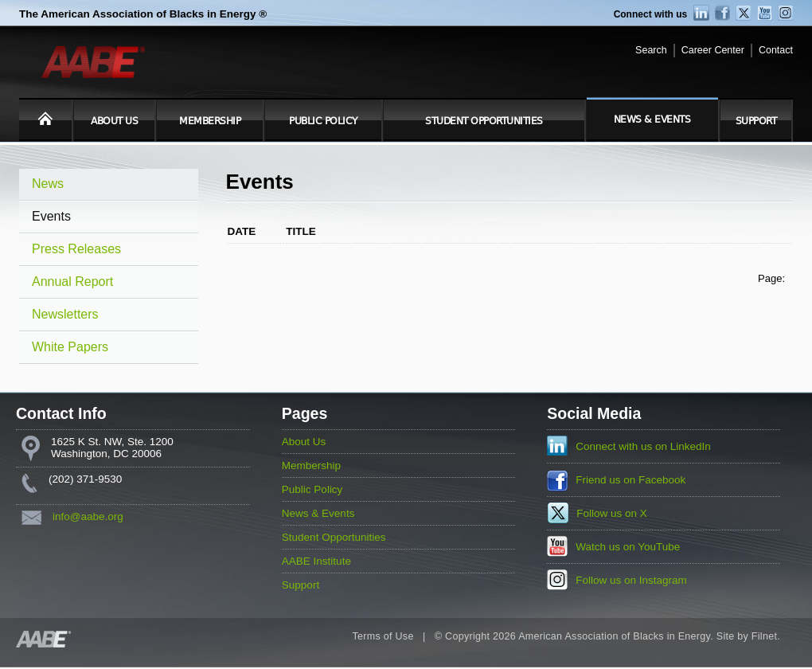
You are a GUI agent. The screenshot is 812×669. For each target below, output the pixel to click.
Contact (776, 50)
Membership (210, 121)
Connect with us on (643, 446)
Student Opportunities (484, 121)
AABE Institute (316, 561)
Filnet (764, 636)
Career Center (713, 50)
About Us (114, 121)
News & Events (652, 119)
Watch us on (628, 547)
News (48, 184)
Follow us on (612, 513)
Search (651, 50)
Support (756, 121)
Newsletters (65, 314)
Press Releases (76, 249)
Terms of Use (383, 636)
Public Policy (323, 121)
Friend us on (630, 480)
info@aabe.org (88, 516)
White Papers (70, 347)
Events (51, 216)
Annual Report (72, 282)
